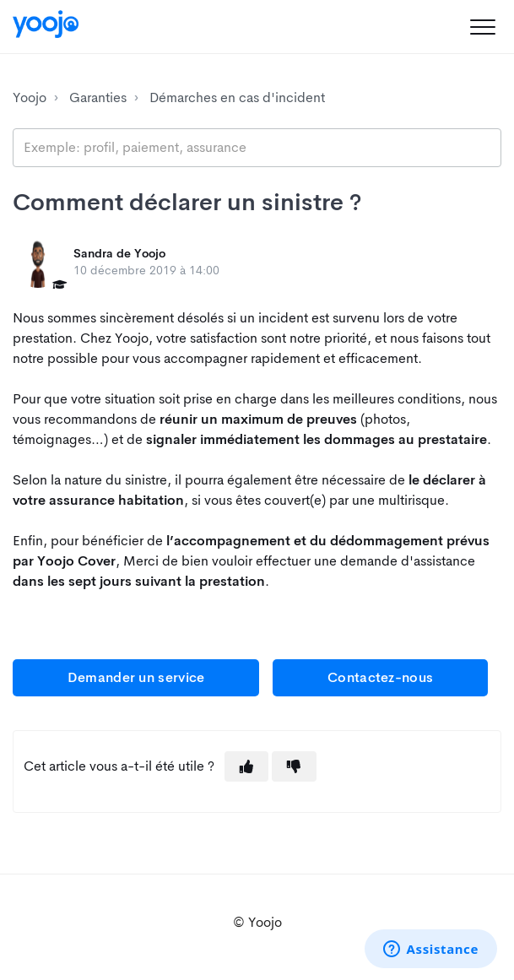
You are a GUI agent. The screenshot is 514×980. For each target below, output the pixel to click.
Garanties (98, 97)
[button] (482, 27)
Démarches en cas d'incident (237, 97)
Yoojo (30, 97)
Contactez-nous (380, 677)
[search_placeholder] (257, 148)
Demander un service (136, 677)
